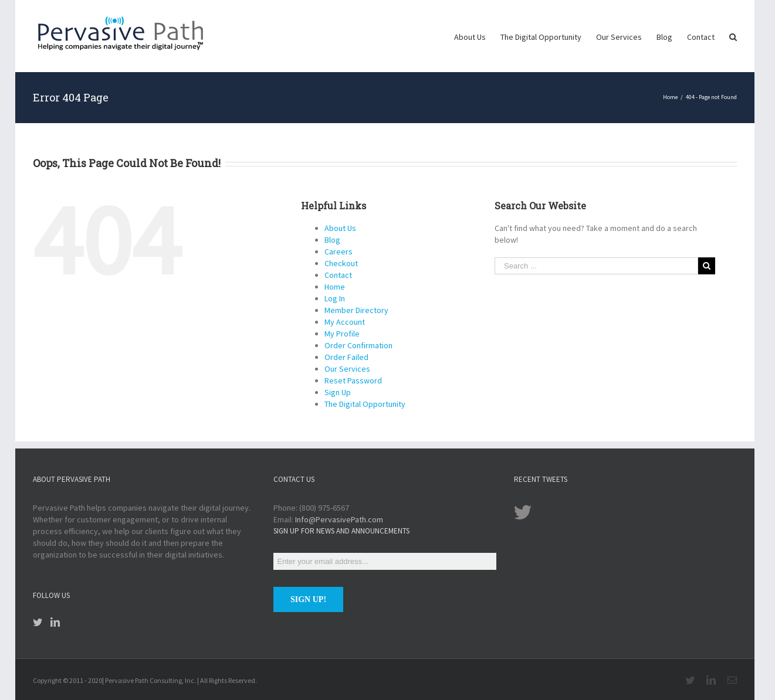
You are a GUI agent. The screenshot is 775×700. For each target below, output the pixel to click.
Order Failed (346, 357)
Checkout (341, 263)
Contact (338, 275)
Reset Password (353, 380)
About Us (340, 228)
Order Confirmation (358, 345)
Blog (332, 240)
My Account (345, 322)
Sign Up (338, 392)
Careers (339, 252)
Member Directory (356, 310)
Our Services (347, 369)
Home (335, 287)
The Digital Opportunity (365, 404)
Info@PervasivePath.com (339, 519)
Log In (335, 298)
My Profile (342, 334)
